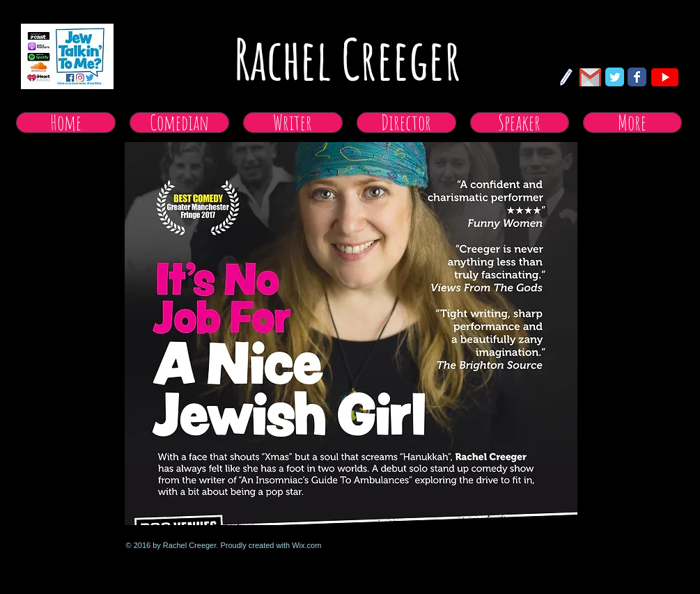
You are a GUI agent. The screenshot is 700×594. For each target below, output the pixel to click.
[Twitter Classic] (615, 77)
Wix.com (306, 545)
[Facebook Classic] (637, 77)
